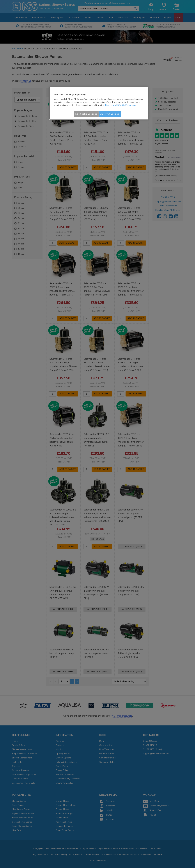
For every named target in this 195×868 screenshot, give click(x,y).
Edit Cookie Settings (86, 114)
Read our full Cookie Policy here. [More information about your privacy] (121, 105)
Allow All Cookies (110, 114)
